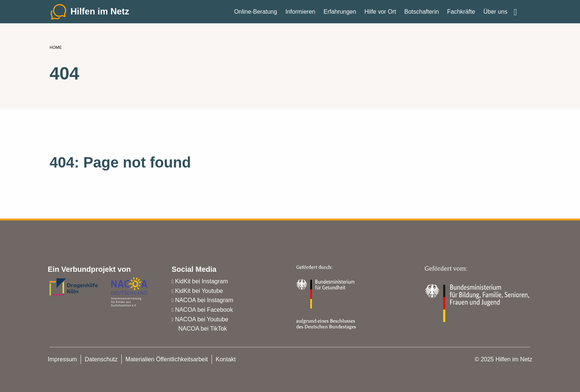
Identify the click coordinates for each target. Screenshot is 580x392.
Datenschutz (101, 359)
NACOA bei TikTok (203, 329)
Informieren (301, 15)
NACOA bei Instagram (204, 300)
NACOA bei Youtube (202, 319)
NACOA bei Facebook (204, 310)
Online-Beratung (256, 15)
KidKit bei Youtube (199, 291)
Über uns (495, 15)
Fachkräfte (461, 15)
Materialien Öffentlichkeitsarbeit (167, 359)
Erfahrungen (340, 15)
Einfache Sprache (521, 12)
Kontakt (226, 359)
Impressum (62, 359)
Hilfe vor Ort (380, 15)
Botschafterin (421, 15)
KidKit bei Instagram (201, 281)
